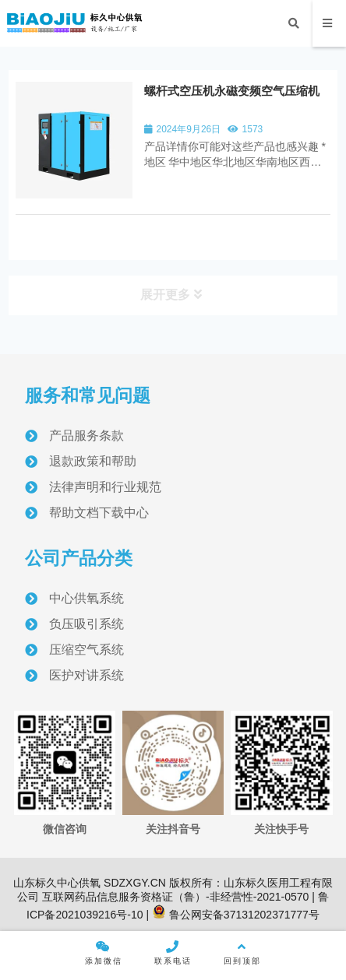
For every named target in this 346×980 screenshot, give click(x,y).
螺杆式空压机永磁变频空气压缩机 (232, 91)
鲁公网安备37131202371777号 (236, 915)
